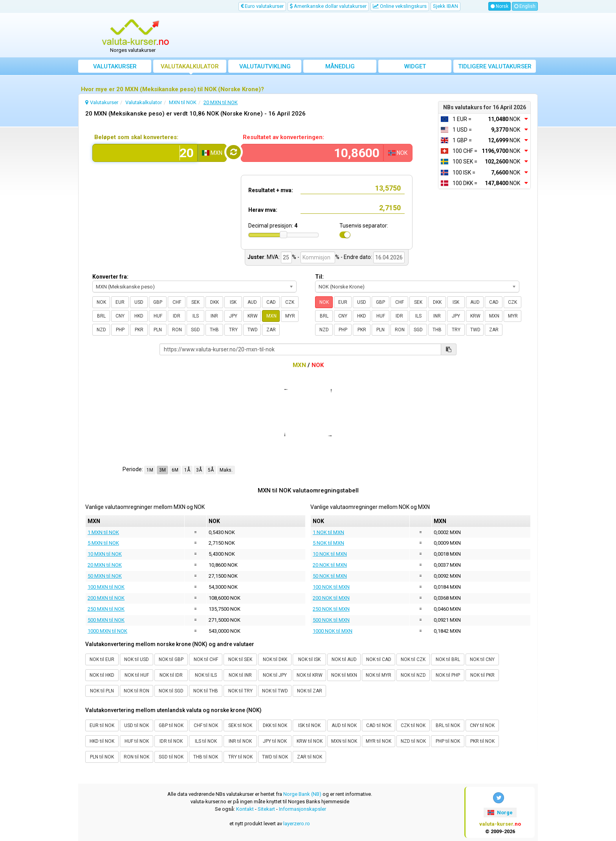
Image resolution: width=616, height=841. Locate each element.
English (525, 6)
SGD (195, 330)
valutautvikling (265, 66)
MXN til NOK (344, 741)
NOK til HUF (137, 675)
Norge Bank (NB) (302, 794)
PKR (139, 330)
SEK (195, 302)
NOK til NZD (413, 675)
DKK (214, 302)
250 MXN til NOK (106, 609)
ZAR (271, 330)
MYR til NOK (379, 741)
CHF (177, 302)
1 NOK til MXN (328, 532)
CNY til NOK (482, 725)
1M (150, 470)
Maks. (226, 470)
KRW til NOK (310, 741)
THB (214, 330)
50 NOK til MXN (330, 576)
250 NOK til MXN (331, 609)
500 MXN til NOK (106, 620)
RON (177, 330)
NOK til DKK (275, 659)
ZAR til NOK (310, 757)
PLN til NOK (102, 757)
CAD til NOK (379, 725)
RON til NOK (137, 757)
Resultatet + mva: (271, 190)
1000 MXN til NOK (107, 631)
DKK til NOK (275, 725)
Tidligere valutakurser (495, 66)
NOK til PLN (102, 691)
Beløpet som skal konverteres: (136, 137)
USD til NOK (137, 725)
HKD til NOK (102, 741)
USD (139, 302)
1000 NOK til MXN (333, 631)
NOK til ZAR (310, 691)
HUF (158, 316)
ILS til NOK (206, 741)
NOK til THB (206, 691)
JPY (233, 316)
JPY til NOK (275, 741)
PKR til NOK (482, 741)
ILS (196, 316)
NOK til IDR (171, 675)
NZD (101, 330)
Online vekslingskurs (400, 6)
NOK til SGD (171, 691)
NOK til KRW (310, 675)
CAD (271, 302)
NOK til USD (137, 659)
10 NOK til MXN (330, 554)
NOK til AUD (344, 659)
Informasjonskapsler (302, 809)
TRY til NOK (240, 757)
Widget (415, 66)
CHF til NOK (206, 725)
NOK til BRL (448, 659)
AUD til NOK (344, 725)
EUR (120, 302)
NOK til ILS (206, 675)
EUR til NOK (102, 725)
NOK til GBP (171, 659)
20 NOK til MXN (330, 565)
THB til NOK (206, 757)
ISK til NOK (309, 725)
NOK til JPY (275, 675)
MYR (290, 316)
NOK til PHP (448, 675)
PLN (158, 330)
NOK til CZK (413, 659)
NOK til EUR (102, 659)
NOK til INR (240, 675)
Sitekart (266, 809)
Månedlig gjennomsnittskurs (340, 68)
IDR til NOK (171, 741)
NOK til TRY (240, 691)
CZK (290, 302)
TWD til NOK (275, 757)
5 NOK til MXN (328, 543)
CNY (120, 316)
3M (162, 470)
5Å (211, 470)
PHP (120, 330)
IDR (177, 316)
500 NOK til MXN (331, 620)
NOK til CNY (482, 659)
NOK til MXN (344, 675)
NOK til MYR (379, 675)
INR (214, 316)
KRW (253, 316)
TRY (233, 330)
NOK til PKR (482, 675)
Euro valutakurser (262, 6)
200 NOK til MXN (331, 598)
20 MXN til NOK (105, 565)
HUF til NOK (137, 741)
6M (175, 470)
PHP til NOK (448, 741)
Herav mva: (263, 210)
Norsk (500, 6)
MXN (271, 316)
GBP (158, 302)
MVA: (273, 257)
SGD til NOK (171, 757)
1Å (187, 470)
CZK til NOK (413, 725)
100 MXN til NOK (106, 587)
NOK (101, 302)
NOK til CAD (379, 659)
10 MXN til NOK (105, 554)
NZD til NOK (413, 741)
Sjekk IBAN (445, 6)
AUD (252, 302)
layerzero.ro (297, 824)
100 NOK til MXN (331, 587)
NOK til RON (137, 691)
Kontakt (245, 809)
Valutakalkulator (190, 66)
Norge (500, 813)
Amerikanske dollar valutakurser (328, 6)
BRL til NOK (448, 725)
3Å (199, 470)
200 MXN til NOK (106, 598)
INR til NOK (240, 741)
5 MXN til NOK (103, 543)
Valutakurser (115, 66)
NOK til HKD (102, 675)
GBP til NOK (171, 725)
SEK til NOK (240, 725)
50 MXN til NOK (105, 576)
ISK (233, 302)
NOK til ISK (309, 659)
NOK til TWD (275, 691)
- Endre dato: (356, 257)
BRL (101, 316)
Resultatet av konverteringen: (283, 137)
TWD (253, 330)
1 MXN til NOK (103, 532)
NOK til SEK (240, 659)
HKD (139, 316)
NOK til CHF (206, 659)
